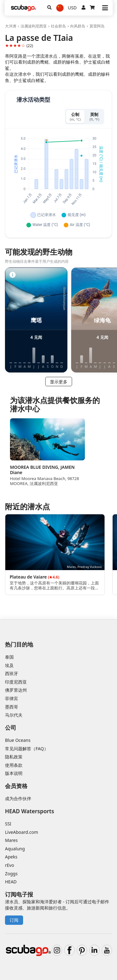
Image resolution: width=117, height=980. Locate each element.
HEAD (11, 882)
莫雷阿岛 (97, 26)
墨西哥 (12, 707)
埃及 (9, 665)
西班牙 (12, 673)
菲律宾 (12, 698)
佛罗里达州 (16, 690)
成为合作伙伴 (18, 798)
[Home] (23, 8)
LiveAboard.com (22, 832)
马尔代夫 (14, 715)
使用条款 (14, 765)
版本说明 (14, 773)
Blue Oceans (18, 740)
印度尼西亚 (16, 682)
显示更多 (59, 382)
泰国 (9, 657)
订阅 (14, 920)
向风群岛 (78, 26)
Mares (11, 840)
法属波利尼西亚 (34, 26)
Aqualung (15, 849)
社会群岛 (58, 26)
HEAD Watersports (29, 811)
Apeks (11, 857)
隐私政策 (14, 757)
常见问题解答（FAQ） (27, 749)
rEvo (10, 865)
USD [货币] (72, 8)
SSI (8, 824)
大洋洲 (11, 26)
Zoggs (11, 874)
